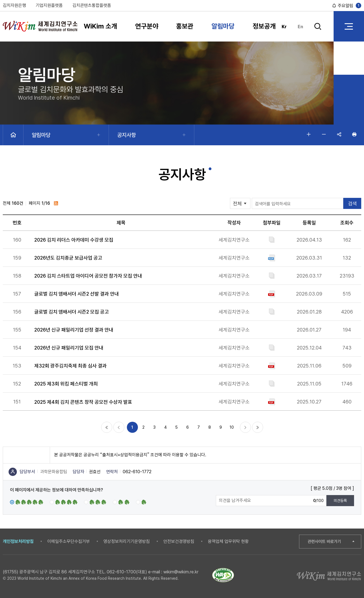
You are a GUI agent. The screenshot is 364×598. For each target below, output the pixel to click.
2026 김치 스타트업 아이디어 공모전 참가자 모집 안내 (88, 276)
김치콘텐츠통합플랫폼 (92, 5)
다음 (245, 427)
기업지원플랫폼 (49, 5)
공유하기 (339, 134)
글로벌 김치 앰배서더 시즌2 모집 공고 (72, 312)
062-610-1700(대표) (127, 572)
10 (232, 427)
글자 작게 (324, 134)
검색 (318, 26)
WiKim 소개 (100, 26)
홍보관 (185, 26)
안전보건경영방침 (179, 541)
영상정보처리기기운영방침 (127, 541)
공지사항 (127, 135)
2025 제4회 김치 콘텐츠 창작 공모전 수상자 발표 (83, 402)
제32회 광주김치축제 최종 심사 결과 (70, 366)
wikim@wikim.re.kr (181, 572)
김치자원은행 (14, 5)
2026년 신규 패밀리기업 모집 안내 (69, 348)
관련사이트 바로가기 (324, 542)
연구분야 (147, 26)
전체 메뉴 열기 (349, 26)
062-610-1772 (137, 472)
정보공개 (264, 26)
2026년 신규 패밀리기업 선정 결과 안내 (74, 330)
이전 (119, 427)
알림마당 (223, 26)
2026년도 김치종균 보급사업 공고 (68, 258)
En (300, 27)
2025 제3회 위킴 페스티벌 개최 (66, 384)
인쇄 (354, 134)
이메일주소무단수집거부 (69, 541)
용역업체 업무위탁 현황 (228, 541)
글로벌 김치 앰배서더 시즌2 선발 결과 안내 (77, 294)
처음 (107, 427)
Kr (284, 27)
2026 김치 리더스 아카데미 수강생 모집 (74, 240)
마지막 (258, 427)
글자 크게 (309, 134)
